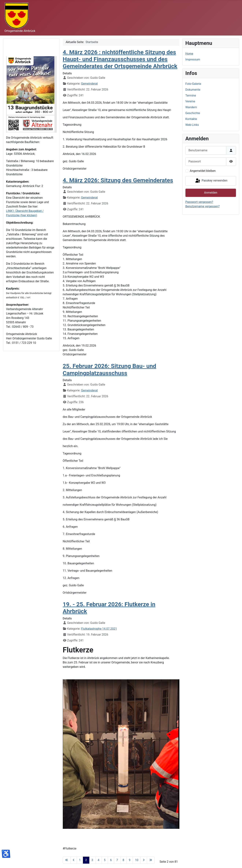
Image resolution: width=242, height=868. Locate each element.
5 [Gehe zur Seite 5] (105, 860)
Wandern (191, 107)
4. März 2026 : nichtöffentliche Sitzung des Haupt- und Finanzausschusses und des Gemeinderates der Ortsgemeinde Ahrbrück (120, 59)
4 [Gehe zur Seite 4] (99, 860)
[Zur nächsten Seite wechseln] (144, 860)
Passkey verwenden (211, 181)
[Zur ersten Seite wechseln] (67, 860)
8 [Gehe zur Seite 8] (123, 860)
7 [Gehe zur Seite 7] (117, 860)
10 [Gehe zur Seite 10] (137, 860)
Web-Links (192, 125)
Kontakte (191, 119)
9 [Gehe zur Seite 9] (130, 860)
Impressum (193, 59)
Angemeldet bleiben (203, 171)
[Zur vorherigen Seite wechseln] (74, 860)
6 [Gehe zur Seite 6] (111, 860)
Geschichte (193, 113)
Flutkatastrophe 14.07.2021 (99, 629)
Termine (191, 96)
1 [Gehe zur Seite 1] (80, 860)
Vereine (190, 101)
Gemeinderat (89, 84)
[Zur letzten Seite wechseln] (151, 860)
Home (189, 54)
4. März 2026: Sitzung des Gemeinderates (118, 180)
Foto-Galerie (193, 84)
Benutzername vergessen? (203, 206)
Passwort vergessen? (199, 202)
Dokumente (193, 90)
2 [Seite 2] (86, 860)
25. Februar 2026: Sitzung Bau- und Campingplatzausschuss (110, 369)
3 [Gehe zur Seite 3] (92, 860)
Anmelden (211, 193)
